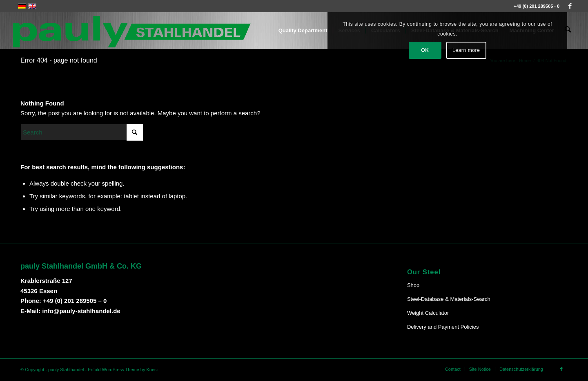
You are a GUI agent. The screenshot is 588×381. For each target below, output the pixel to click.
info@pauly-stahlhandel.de (81, 311)
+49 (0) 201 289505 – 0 (75, 301)
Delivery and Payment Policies (443, 327)
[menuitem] (304, 31)
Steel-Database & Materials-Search (449, 299)
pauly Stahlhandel (66, 370)
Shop (413, 285)
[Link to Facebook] (570, 6)
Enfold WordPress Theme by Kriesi (123, 370)
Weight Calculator (428, 313)
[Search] (82, 132)
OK (480, 50)
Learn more (521, 50)
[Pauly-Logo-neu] (132, 31)
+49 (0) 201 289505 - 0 (537, 6)
